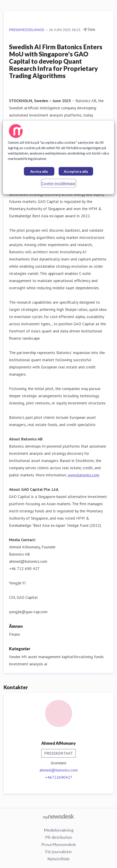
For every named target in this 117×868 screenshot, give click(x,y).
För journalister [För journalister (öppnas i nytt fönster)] (59, 852)
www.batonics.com (83, 475)
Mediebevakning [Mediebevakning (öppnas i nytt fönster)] (59, 830)
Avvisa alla (39, 171)
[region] (58, 157)
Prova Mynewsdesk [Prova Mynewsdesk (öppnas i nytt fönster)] (59, 844)
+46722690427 (59, 777)
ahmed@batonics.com (59, 770)
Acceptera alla (76, 171)
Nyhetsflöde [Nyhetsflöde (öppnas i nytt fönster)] (58, 859)
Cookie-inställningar (58, 183)
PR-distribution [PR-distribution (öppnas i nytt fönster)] (59, 837)
